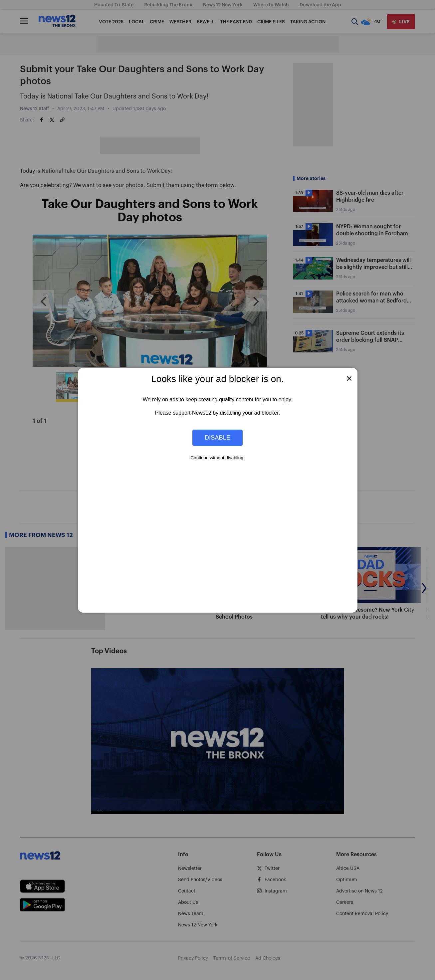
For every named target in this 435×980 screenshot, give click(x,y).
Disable (218, 437)
